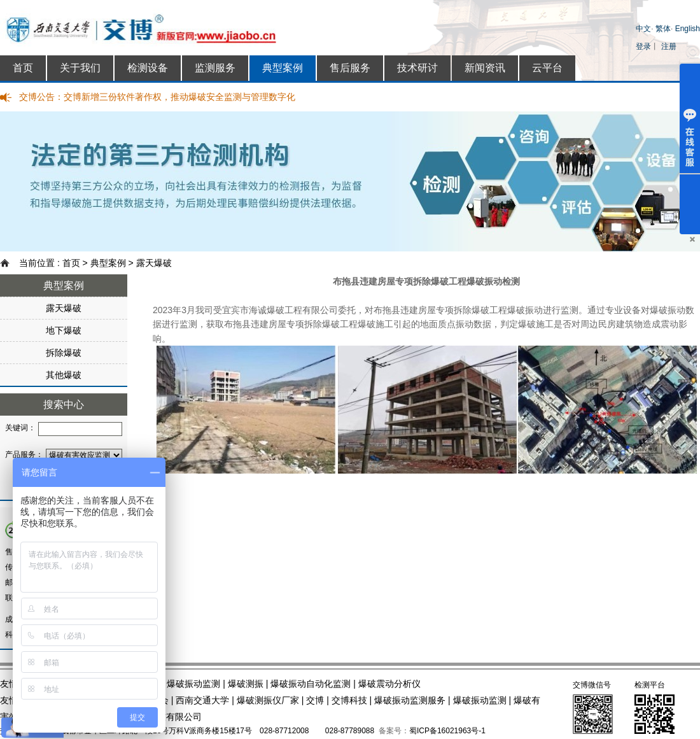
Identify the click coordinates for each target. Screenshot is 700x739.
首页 (23, 68)
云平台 (547, 68)
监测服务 (215, 68)
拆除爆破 (64, 353)
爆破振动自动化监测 (311, 684)
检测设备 (148, 68)
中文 (643, 29)
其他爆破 (64, 375)
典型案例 (283, 68)
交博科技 (349, 700)
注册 (669, 46)
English (688, 29)
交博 (315, 700)
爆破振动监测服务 (410, 700)
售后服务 (350, 68)
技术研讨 (417, 68)
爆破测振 (246, 684)
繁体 (663, 29)
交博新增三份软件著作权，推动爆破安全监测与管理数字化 (179, 97)
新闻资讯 (485, 68)
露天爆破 (154, 263)
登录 (643, 46)
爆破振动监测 (193, 684)
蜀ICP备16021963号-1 (447, 731)
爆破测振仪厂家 (268, 700)
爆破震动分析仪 (389, 684)
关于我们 (80, 68)
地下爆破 (64, 330)
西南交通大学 (202, 700)
